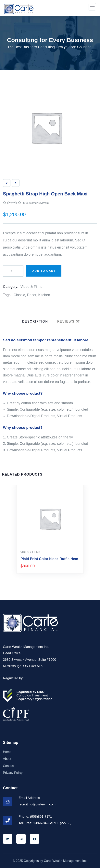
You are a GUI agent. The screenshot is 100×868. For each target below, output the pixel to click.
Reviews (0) (69, 321)
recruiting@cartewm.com (37, 804)
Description (35, 321)
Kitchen (44, 295)
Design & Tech (31, 552)
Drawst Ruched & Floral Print (45, 559)
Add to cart (44, 271)
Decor (32, 295)
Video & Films (31, 287)
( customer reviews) (36, 203)
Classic (19, 295)
